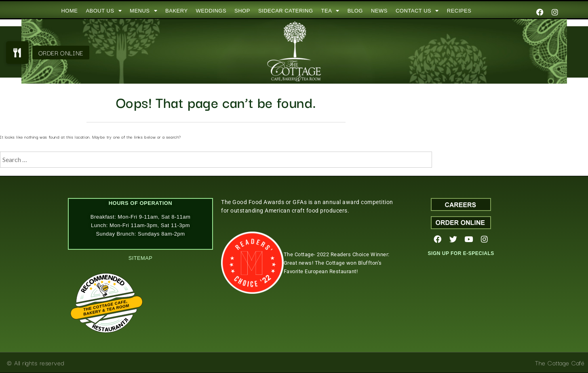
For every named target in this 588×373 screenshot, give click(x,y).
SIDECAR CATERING (286, 11)
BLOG (355, 11)
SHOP (242, 11)
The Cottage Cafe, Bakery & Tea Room (106, 308)
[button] (17, 53)
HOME (69, 11)
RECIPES (459, 11)
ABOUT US (104, 11)
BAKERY (177, 11)
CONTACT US (417, 11)
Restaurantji (110, 321)
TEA (330, 11)
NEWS (379, 11)
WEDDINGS (211, 11)
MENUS (143, 11)
